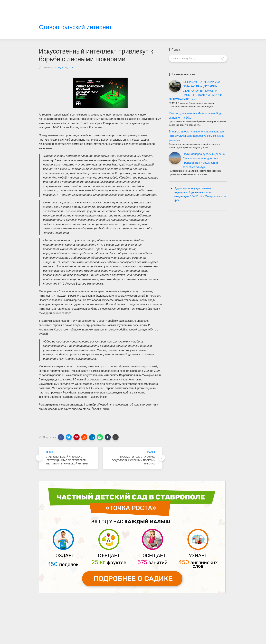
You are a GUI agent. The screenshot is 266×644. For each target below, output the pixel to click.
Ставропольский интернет (75, 27)
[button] (61, 437)
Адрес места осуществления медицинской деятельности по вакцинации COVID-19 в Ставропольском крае (200, 194)
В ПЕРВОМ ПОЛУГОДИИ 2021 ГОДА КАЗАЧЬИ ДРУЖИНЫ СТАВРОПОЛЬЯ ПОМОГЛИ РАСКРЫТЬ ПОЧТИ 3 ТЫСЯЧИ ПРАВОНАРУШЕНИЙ (195, 91)
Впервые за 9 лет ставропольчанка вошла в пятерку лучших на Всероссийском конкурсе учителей (197, 136)
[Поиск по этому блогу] (198, 58)
